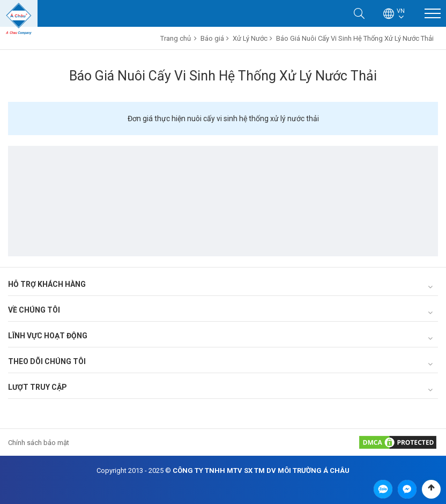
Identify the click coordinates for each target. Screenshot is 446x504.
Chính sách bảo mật (39, 443)
